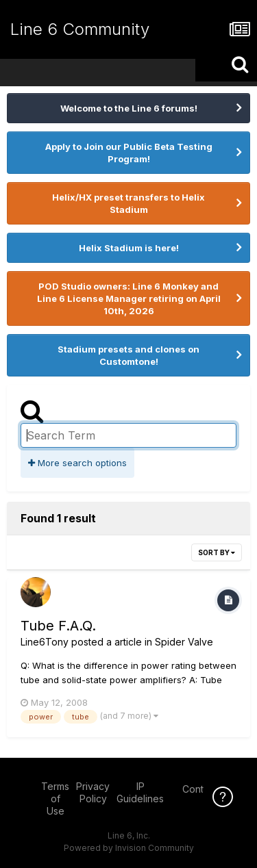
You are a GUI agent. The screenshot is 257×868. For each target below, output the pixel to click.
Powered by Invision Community (129, 848)
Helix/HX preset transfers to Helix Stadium (128, 203)
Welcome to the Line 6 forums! (129, 108)
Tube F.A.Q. (58, 626)
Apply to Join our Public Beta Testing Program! (129, 153)
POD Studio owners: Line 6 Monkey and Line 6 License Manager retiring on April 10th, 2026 (129, 298)
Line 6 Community (80, 29)
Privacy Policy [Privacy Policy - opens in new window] (93, 792)
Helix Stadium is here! (129, 248)
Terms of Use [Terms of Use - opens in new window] (55, 799)
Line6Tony (45, 642)
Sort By (217, 552)
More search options (77, 463)
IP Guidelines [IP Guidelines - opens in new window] (140, 792)
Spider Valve (184, 642)
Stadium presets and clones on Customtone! (128, 355)
